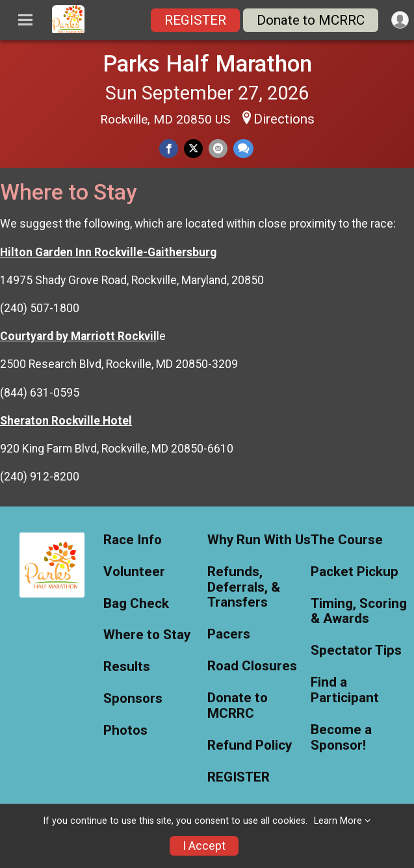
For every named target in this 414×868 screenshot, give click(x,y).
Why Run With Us (259, 540)
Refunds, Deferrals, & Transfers (244, 587)
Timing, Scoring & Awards (359, 612)
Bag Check (136, 604)
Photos (125, 730)
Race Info (133, 540)
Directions (284, 119)
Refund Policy (250, 745)
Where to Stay (147, 635)
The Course (347, 540)
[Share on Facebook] (169, 149)
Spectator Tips (356, 651)
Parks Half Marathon (207, 64)
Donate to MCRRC (311, 20)
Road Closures (252, 666)
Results (127, 667)
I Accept (204, 846)
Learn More (338, 821)
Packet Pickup (355, 572)
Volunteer (134, 572)
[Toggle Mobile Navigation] (25, 20)
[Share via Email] (218, 149)
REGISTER (195, 20)
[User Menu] (400, 20)
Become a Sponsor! (341, 738)
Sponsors (133, 699)
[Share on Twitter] (193, 149)
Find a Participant (345, 690)
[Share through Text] (243, 149)
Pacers (229, 634)
